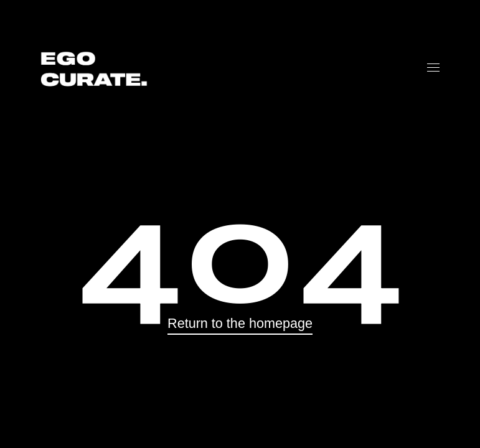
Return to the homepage (240, 323)
